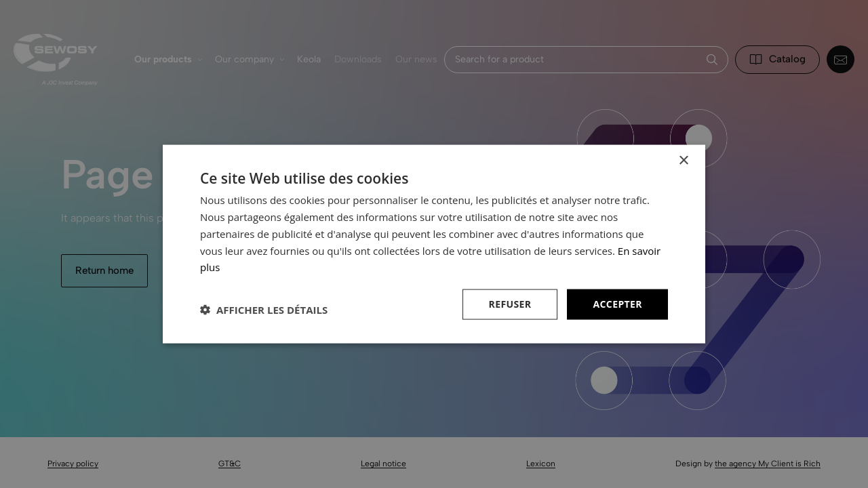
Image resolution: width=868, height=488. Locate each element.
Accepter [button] (617, 304)
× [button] (683, 161)
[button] (264, 310)
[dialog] (434, 244)
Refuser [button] (510, 304)
